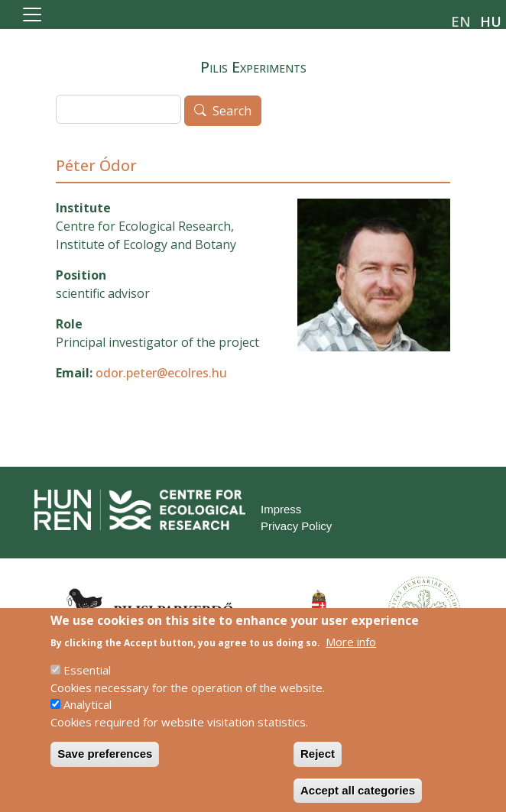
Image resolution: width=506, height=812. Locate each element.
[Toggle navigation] (32, 15)
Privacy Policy (296, 526)
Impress (281, 509)
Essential (87, 684)
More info (351, 655)
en (461, 21)
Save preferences (105, 767)
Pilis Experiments (253, 67)
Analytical (88, 718)
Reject (318, 767)
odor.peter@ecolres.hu (161, 373)
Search (232, 112)
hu (491, 21)
